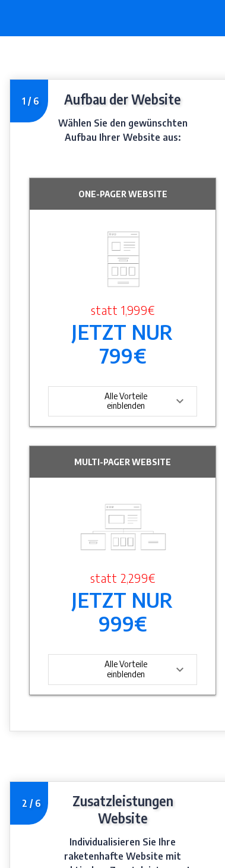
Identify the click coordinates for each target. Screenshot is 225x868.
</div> (113, 452)
